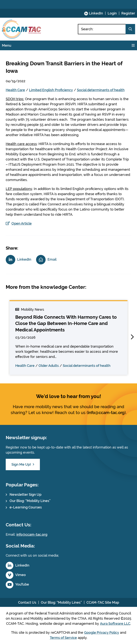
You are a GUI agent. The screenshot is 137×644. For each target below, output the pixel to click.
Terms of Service (63, 638)
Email (52, 259)
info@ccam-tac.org (106, 413)
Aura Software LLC (115, 624)
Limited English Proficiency (51, 90)
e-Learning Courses (26, 507)
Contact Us (27, 602)
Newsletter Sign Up (25, 494)
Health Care (15, 90)
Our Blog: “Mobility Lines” (30, 501)
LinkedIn (96, 13)
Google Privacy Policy (102, 632)
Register (128, 13)
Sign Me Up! (21, 464)
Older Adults (49, 366)
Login (112, 13)
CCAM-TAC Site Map (103, 602)
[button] (132, 337)
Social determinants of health (101, 90)
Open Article (22, 223)
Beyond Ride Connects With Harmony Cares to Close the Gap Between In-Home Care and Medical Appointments (66, 323)
